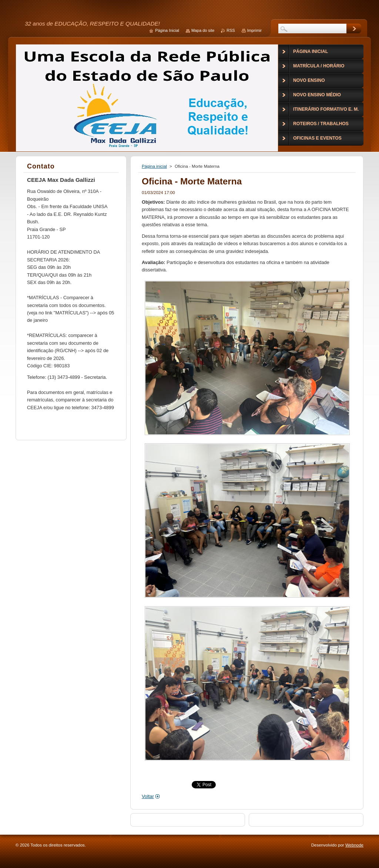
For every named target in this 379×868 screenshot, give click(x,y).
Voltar (148, 796)
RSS (231, 30)
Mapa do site (203, 30)
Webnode (354, 845)
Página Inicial (167, 30)
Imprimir (254, 30)
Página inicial (154, 166)
